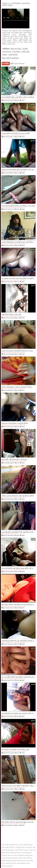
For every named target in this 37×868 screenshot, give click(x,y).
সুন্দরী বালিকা (13, 55)
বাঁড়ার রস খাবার (16, 49)
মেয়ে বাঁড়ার (16, 52)
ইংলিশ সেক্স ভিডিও (13, 58)
